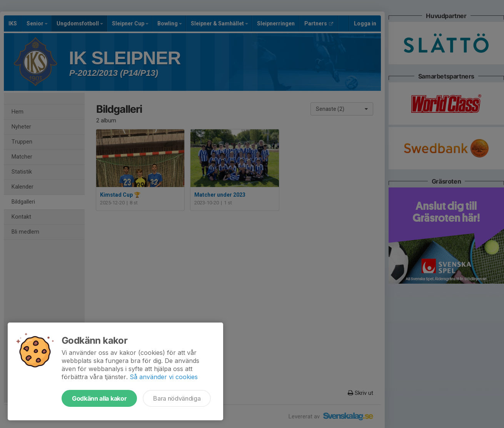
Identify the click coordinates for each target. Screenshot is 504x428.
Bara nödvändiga (177, 398)
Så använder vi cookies (164, 377)
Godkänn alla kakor (99, 398)
